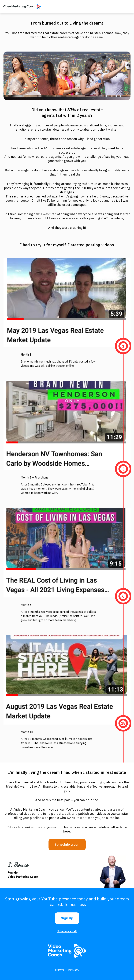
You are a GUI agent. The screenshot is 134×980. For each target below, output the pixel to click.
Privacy (74, 970)
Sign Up (67, 918)
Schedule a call (67, 844)
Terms (59, 970)
